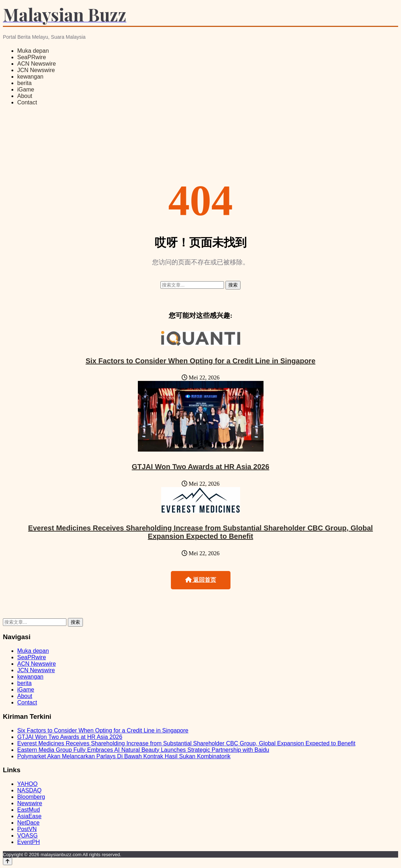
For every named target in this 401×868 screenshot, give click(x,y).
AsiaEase (29, 816)
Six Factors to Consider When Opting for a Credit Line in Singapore (200, 361)
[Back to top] (8, 861)
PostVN (27, 829)
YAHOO (27, 784)
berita (24, 83)
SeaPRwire (32, 57)
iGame (26, 89)
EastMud (29, 810)
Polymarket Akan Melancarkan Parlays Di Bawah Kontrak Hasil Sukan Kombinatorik (124, 756)
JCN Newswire (36, 70)
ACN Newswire (37, 64)
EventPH (29, 842)
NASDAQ (29, 790)
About (25, 96)
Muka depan (33, 51)
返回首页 (201, 580)
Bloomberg (31, 797)
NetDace (28, 823)
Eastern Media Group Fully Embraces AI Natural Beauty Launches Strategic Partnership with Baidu (143, 750)
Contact (27, 102)
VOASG (27, 836)
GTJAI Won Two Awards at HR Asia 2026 (200, 467)
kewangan (30, 77)
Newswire (30, 803)
